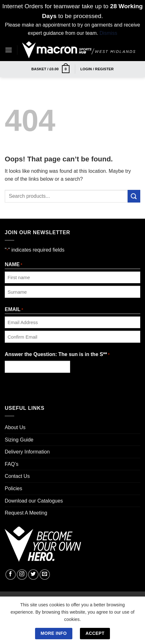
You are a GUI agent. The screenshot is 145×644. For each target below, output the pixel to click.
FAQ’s (12, 464)
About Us (15, 427)
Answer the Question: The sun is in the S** (57, 355)
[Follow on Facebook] (11, 575)
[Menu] (9, 50)
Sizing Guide (19, 440)
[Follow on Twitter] (33, 575)
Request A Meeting (26, 513)
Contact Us (17, 476)
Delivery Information (27, 452)
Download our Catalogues (34, 501)
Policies (13, 488)
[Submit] (134, 196)
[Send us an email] (45, 575)
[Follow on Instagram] (22, 575)
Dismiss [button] (108, 33)
